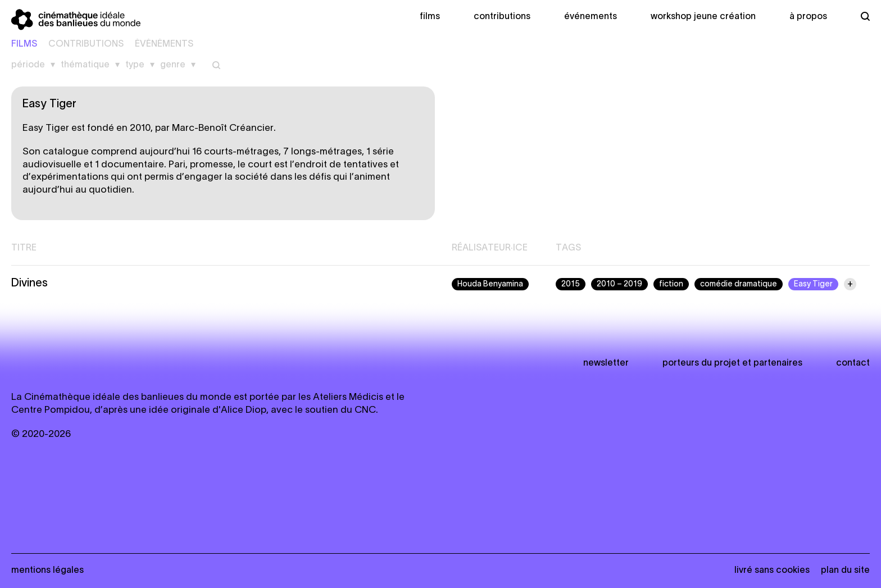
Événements (591, 17)
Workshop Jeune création (703, 17)
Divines (29, 284)
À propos (808, 17)
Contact (853, 363)
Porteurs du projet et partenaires (732, 363)
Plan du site (845, 571)
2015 (571, 284)
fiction (671, 284)
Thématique (85, 65)
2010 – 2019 (619, 284)
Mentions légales (47, 571)
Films (430, 17)
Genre (173, 65)
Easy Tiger (813, 284)
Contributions (502, 17)
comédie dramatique (739, 284)
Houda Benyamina (490, 284)
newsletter (606, 363)
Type (135, 65)
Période (28, 65)
